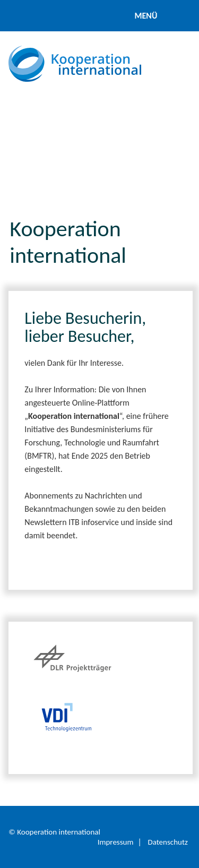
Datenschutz (167, 842)
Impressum (116, 842)
